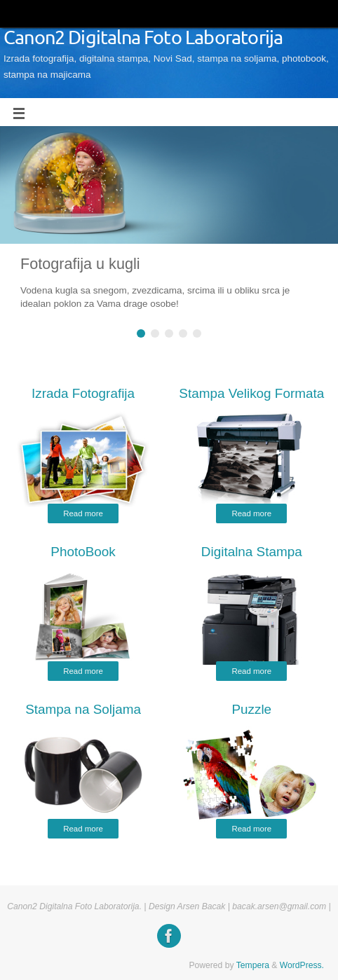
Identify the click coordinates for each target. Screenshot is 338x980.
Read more (83, 513)
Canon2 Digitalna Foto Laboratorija (143, 39)
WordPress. (302, 965)
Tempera (253, 965)
